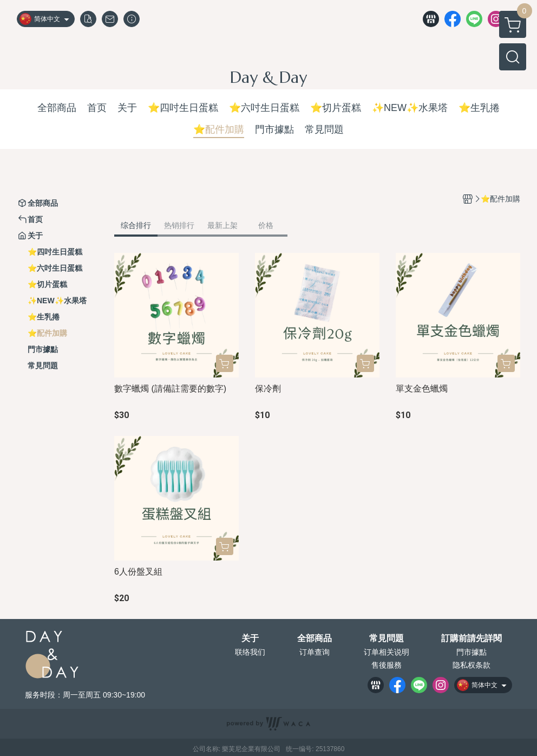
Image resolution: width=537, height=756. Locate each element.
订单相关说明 (387, 652)
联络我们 (250, 652)
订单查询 (315, 652)
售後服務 (387, 665)
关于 (250, 638)
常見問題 (387, 638)
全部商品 (315, 638)
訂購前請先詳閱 (471, 638)
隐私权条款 (471, 665)
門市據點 (471, 652)
